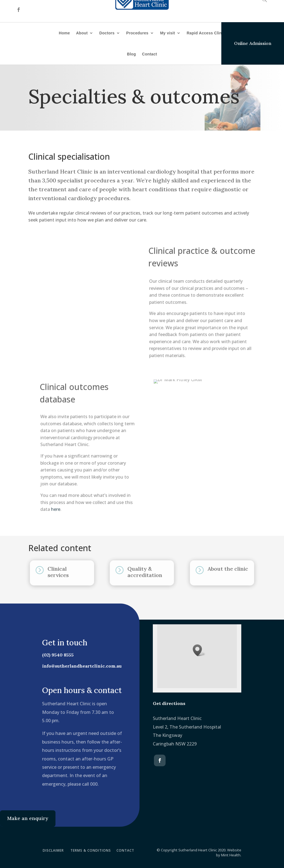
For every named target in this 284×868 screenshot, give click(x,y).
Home (64, 33)
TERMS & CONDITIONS (91, 850)
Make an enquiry (28, 818)
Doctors (107, 33)
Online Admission (253, 43)
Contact (149, 54)
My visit (168, 33)
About (82, 33)
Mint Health (231, 855)
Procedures (137, 33)
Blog (131, 54)
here (57, 507)
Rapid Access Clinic (206, 33)
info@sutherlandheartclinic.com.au (80, 666)
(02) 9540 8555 (56, 655)
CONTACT (125, 850)
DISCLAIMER (53, 850)
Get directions (169, 703)
